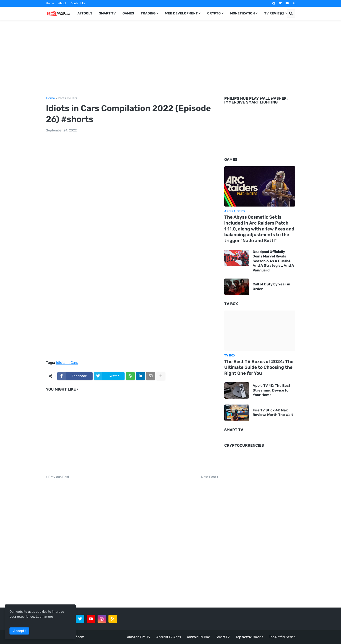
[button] (282, 14)
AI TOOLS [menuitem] (85, 13)
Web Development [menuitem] (181, 13)
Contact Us (78, 3)
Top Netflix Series (282, 637)
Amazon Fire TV (139, 637)
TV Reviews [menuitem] (274, 13)
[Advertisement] (171, 58)
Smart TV (223, 637)
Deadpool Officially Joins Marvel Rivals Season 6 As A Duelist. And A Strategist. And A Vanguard (273, 261)
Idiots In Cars (67, 98)
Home (50, 3)
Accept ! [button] (19, 631)
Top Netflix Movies (249, 637)
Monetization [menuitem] (242, 13)
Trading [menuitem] (148, 13)
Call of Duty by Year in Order (271, 287)
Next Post (209, 477)
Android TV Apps (169, 637)
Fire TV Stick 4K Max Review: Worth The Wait (273, 413)
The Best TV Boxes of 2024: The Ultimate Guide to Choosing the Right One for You (259, 367)
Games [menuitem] (128, 13)
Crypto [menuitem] (214, 13)
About (62, 3)
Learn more (44, 617)
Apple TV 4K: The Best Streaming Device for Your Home (271, 390)
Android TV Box (198, 637)
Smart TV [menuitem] (107, 13)
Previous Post (59, 477)
